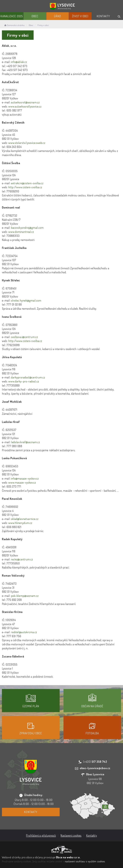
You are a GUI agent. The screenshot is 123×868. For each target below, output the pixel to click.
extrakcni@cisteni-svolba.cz (27, 183)
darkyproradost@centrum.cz (28, 377)
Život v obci (80, 16)
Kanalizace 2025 (12, 16)
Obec (35, 16)
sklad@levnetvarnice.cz (25, 519)
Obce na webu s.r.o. (68, 857)
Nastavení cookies (71, 835)
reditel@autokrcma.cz (24, 632)
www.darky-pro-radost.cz (23, 381)
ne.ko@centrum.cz (22, 559)
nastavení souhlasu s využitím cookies (85, 861)
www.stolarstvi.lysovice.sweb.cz (26, 143)
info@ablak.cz (19, 62)
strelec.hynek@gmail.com (26, 300)
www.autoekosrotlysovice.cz (25, 106)
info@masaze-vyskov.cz (25, 478)
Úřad (57, 16)
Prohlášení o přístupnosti (41, 835)
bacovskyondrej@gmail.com (27, 228)
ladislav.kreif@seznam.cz (26, 442)
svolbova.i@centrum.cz (24, 337)
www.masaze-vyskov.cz (22, 482)
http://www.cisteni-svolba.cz (25, 187)
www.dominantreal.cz (21, 232)
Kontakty (103, 16)
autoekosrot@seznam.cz (25, 102)
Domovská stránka (14, 25)
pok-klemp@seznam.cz (25, 596)
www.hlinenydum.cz (20, 523)
